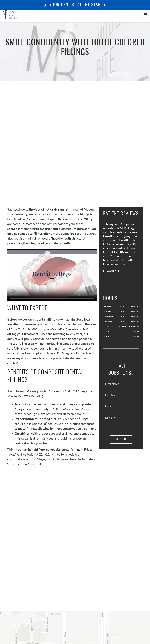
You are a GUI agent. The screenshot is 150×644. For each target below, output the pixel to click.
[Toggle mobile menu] (146, 15)
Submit (121, 439)
